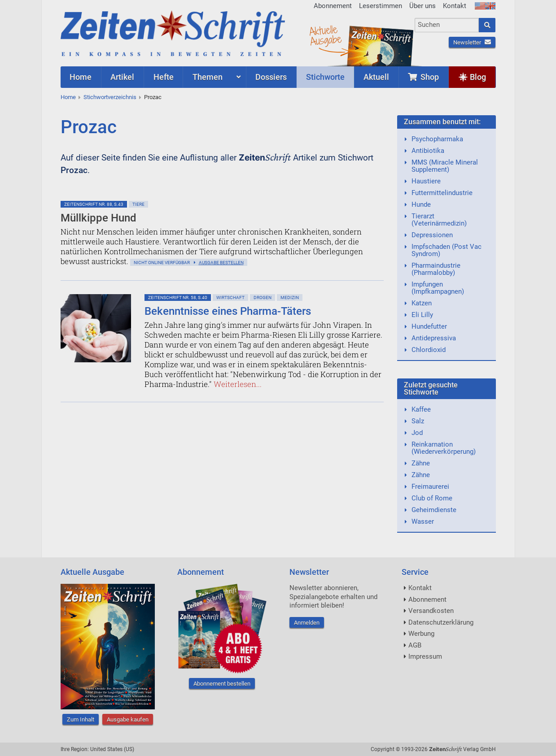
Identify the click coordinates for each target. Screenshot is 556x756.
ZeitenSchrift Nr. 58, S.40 (178, 298)
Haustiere (426, 181)
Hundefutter (429, 326)
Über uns (422, 6)
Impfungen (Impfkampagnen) (438, 288)
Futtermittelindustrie (442, 193)
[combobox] (447, 25)
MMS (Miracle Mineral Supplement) (445, 166)
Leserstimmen (381, 6)
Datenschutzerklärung (441, 622)
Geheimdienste (434, 510)
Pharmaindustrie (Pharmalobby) (436, 269)
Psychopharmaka (437, 139)
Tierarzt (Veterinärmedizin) (439, 220)
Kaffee (421, 409)
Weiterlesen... (238, 384)
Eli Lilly (422, 315)
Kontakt (455, 6)
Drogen (263, 298)
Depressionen (432, 235)
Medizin (290, 298)
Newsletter (472, 42)
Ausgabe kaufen (128, 719)
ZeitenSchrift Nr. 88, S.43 (94, 204)
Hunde (421, 204)
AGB (415, 645)
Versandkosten (431, 611)
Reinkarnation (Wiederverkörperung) (444, 448)
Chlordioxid (429, 350)
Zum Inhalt (81, 719)
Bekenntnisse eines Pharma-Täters (228, 311)
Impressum (425, 656)
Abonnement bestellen (222, 684)
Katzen (422, 303)
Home (68, 97)
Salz (418, 421)
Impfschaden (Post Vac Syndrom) (447, 250)
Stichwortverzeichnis (110, 97)
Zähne (421, 463)
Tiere (138, 204)
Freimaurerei (430, 487)
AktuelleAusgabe (325, 35)
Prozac (153, 97)
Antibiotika (428, 151)
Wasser (423, 521)
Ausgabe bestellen (221, 263)
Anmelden (307, 623)
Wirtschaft (230, 298)
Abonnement (333, 6)
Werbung (421, 634)
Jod (417, 433)
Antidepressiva (434, 338)
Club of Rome (432, 498)
